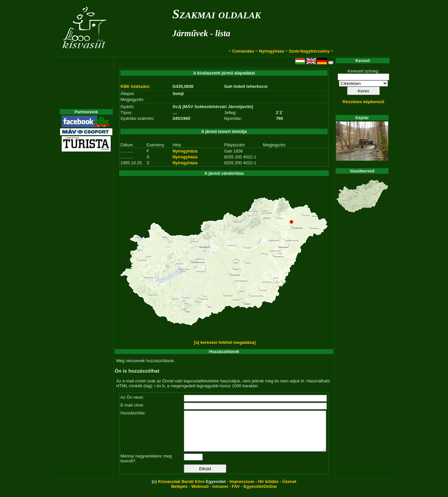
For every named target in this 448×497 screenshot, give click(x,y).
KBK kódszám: (136, 86)
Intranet (220, 494)
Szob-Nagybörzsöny (309, 51)
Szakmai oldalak (216, 14)
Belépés (179, 494)
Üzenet (289, 489)
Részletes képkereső (363, 102)
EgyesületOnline (260, 494)
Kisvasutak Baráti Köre (181, 489)
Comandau (243, 51)
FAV (236, 494)
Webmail (200, 494)
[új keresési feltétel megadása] (225, 342)
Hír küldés (268, 489)
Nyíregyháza (272, 51)
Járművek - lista (201, 33)
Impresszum (242, 489)
